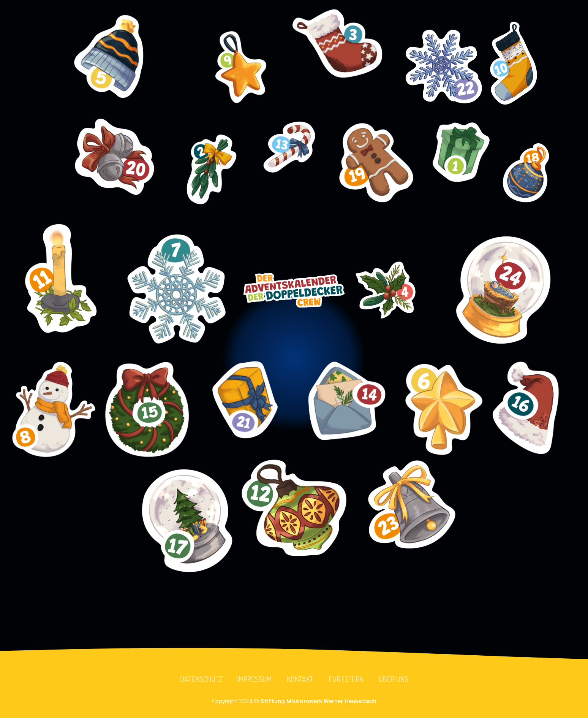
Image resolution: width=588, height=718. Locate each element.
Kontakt (300, 679)
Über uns (394, 679)
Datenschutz (201, 679)
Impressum (254, 679)
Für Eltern (346, 679)
